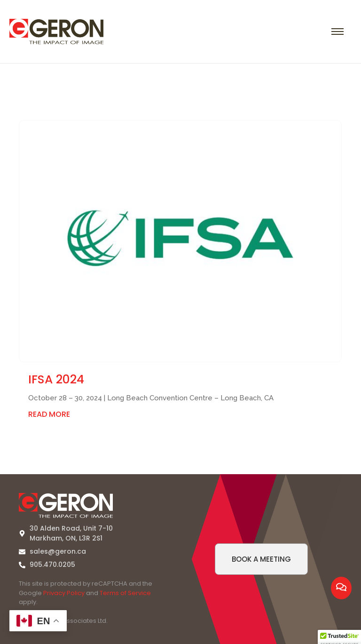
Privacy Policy (64, 593)
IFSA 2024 (56, 379)
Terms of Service (125, 593)
